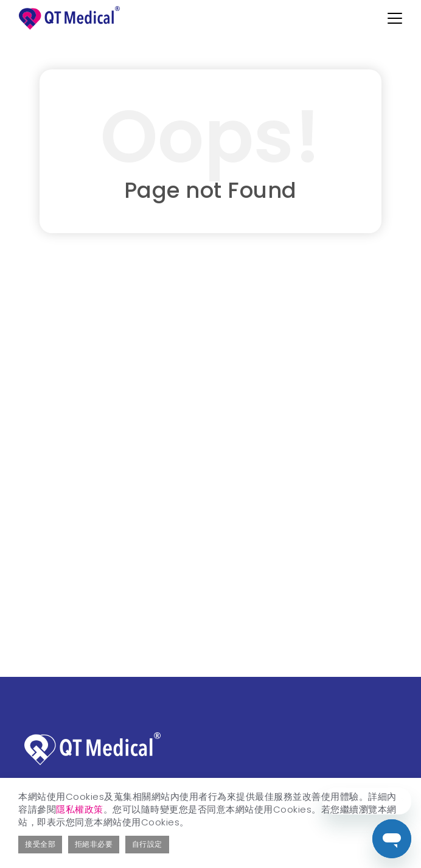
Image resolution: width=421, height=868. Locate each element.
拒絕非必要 (94, 844)
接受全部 (40, 844)
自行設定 (147, 844)
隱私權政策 (80, 809)
